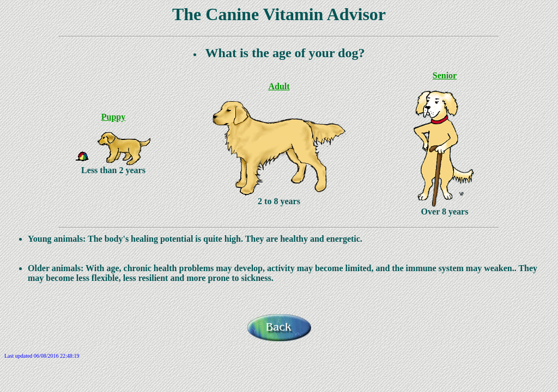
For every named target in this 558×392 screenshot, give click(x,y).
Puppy (113, 117)
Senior (445, 75)
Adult (279, 86)
